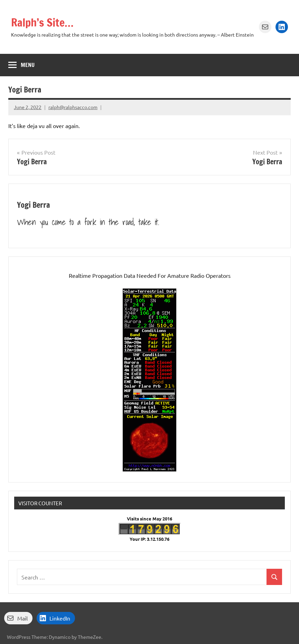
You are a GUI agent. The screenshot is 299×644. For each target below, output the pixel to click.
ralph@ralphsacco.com (73, 107)
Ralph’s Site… (42, 22)
